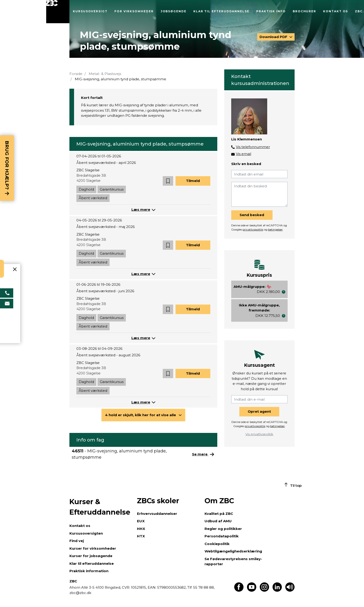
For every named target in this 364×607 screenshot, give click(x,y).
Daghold (86, 189)
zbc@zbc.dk (80, 593)
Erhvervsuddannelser (157, 514)
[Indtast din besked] (259, 194)
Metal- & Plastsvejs (105, 74)
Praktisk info (271, 11)
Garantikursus (112, 189)
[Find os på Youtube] (252, 590)
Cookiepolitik (217, 544)
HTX (141, 536)
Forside (76, 74)
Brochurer (304, 11)
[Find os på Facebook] (239, 590)
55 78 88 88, (203, 587)
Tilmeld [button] (193, 181)
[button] (168, 181)
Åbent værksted (93, 198)
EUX (141, 521)
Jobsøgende (174, 11)
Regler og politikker (223, 529)
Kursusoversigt (90, 11)
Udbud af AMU (218, 521)
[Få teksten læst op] (290, 590)
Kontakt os (336, 11)
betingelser (275, 229)
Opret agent (259, 411)
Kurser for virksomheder (93, 548)
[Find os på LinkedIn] (277, 590)
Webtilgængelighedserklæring (233, 551)
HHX (141, 529)
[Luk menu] (58, 12)
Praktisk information (89, 571)
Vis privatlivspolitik (259, 434)
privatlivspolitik (253, 229)
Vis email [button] (244, 154)
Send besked (252, 215)
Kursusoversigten (86, 533)
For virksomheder (134, 11)
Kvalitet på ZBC (219, 514)
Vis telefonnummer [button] (253, 147)
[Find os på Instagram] (264, 590)
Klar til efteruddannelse (221, 11)
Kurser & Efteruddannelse (100, 507)
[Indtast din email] (259, 174)
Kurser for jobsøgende (91, 556)
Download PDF (274, 37)
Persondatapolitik (222, 536)
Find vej (77, 541)
